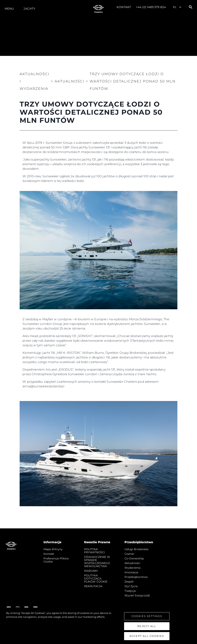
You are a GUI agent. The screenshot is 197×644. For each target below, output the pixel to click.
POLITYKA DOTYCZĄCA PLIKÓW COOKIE (96, 578)
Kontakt (124, 7)
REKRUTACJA (93, 586)
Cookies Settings (147, 616)
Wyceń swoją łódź (137, 595)
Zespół (129, 582)
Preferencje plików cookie (56, 560)
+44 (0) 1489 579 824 (151, 7)
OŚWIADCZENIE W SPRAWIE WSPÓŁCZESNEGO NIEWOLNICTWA (97, 562)
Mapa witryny (53, 549)
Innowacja (131, 572)
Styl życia (131, 586)
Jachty (29, 9)
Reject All (147, 626)
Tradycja (130, 591)
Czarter (129, 554)
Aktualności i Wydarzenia (34, 81)
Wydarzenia (132, 568)
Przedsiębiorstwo (136, 577)
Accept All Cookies (147, 636)
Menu (9, 9)
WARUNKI (91, 571)
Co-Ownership (134, 558)
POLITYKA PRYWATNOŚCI (94, 551)
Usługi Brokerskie (136, 549)
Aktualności (132, 563)
